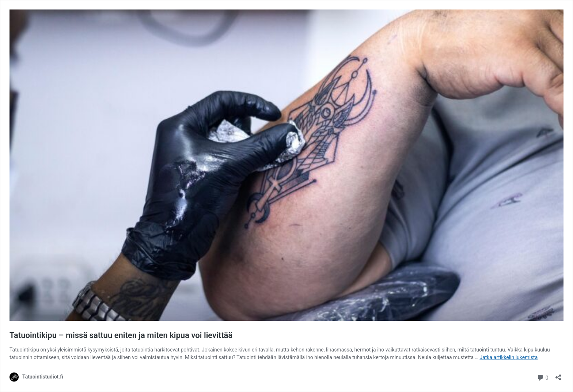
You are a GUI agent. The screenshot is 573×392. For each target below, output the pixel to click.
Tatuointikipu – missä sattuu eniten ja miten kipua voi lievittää (121, 335)
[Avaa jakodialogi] (558, 375)
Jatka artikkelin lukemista (509, 357)
